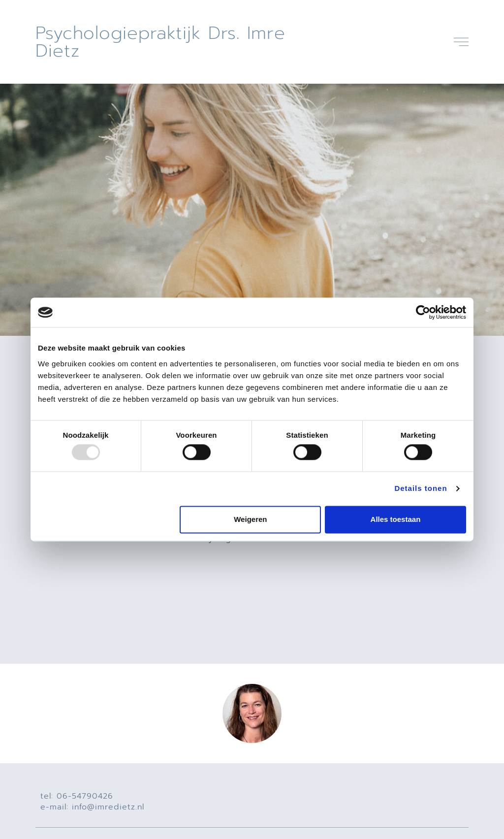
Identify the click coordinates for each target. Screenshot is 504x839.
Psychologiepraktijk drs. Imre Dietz (160, 42)
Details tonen (421, 489)
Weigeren (250, 519)
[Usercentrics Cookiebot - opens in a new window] (423, 312)
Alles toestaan (396, 519)
